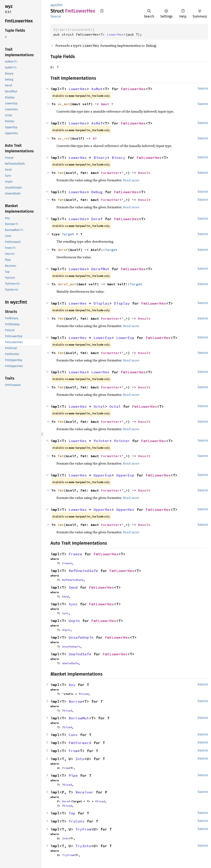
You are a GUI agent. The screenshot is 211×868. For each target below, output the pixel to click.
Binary (100, 158)
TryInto (83, 846)
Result (144, 173)
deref (63, 250)
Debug (97, 192)
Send (73, 587)
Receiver (84, 792)
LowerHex (115, 34)
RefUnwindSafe (83, 571)
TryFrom (83, 829)
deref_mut (67, 284)
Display (101, 303)
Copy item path (102, 11)
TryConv (77, 821)
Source (56, 16)
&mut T (107, 104)
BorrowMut (79, 718)
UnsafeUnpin (81, 637)
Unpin (74, 621)
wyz (53, 5)
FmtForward (80, 743)
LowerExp (103, 338)
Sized (84, 694)
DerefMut (100, 269)
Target (68, 234)
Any (72, 685)
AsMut (97, 89)
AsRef (97, 123)
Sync (73, 604)
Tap (72, 813)
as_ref (64, 138)
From (73, 751)
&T (95, 138)
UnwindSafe (80, 654)
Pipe (73, 775)
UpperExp (103, 475)
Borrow (75, 701)
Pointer (101, 441)
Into (80, 759)
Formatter (110, 173)
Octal (99, 406)
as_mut (64, 104)
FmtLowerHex (133, 89)
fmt (60, 5)
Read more (131, 180)
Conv (73, 735)
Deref (97, 219)
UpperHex (103, 510)
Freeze (75, 554)
